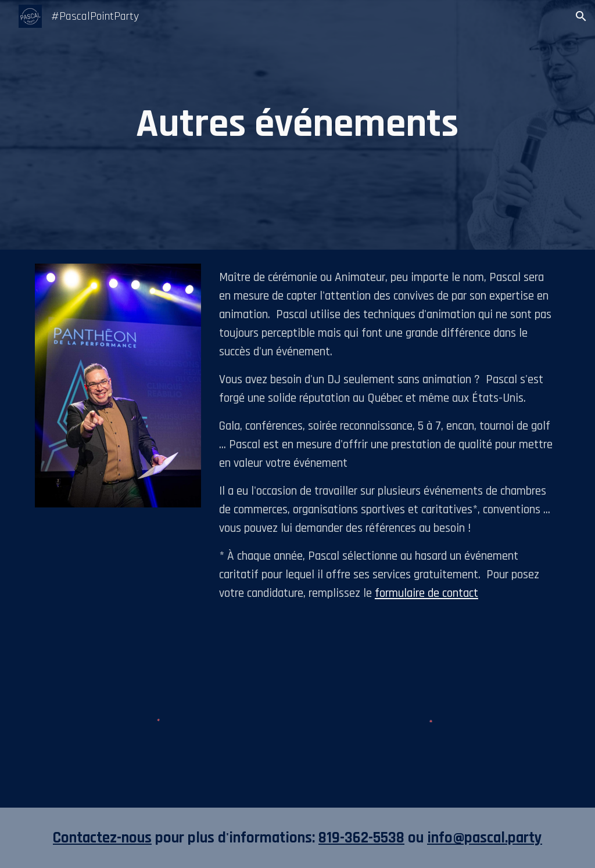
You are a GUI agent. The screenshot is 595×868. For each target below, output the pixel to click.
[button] (581, 16)
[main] (297, 125)
